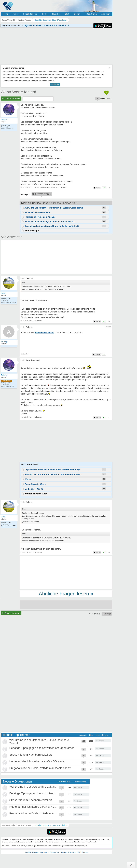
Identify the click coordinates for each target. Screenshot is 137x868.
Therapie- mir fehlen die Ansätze (40, 217)
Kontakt (28, 852)
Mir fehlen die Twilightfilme (37, 212)
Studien (77, 14)
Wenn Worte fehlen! (18, 92)
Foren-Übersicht (8, 825)
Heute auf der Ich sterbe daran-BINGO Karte (37, 761)
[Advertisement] (66, 572)
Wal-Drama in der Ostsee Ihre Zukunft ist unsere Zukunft (44, 787)
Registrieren (92, 14)
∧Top (131, 865)
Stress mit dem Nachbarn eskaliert (31, 755)
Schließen (55, 84)
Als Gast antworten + (11, 98)
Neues (16, 14)
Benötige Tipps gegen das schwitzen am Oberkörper (42, 748)
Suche (45, 14)
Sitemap (85, 852)
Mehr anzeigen (32, 231)
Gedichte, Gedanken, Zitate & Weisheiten (51, 825)
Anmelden (106, 14)
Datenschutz (54, 852)
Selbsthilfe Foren (30, 14)
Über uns (36, 852)
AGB (79, 852)
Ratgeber (56, 14)
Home (6, 14)
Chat (67, 14)
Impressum (44, 852)
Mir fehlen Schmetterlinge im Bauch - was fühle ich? (50, 221)
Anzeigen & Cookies (68, 852)
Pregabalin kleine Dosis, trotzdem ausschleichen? (40, 768)
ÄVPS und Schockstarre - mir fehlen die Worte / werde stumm (54, 208)
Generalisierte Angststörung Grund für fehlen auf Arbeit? (52, 226)
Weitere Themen (25, 825)
